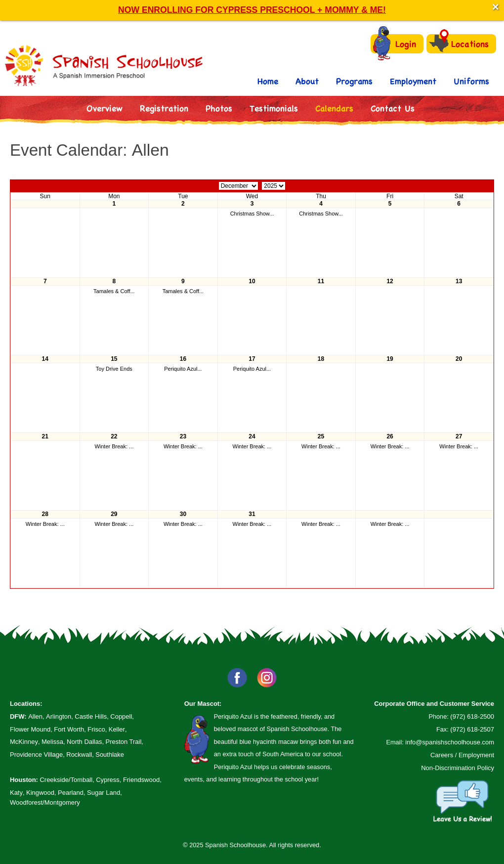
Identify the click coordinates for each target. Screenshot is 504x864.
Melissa (52, 742)
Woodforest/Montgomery (45, 802)
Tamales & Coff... (114, 291)
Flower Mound (30, 729)
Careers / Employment (462, 755)
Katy (16, 793)
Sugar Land (104, 793)
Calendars (334, 108)
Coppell (121, 716)
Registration (164, 108)
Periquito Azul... (183, 369)
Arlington (59, 716)
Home (268, 81)
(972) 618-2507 (472, 729)
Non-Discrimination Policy (458, 768)
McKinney (24, 742)
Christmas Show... (252, 214)
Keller (117, 729)
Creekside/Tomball (66, 780)
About (307, 81)
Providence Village (36, 755)
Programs (354, 81)
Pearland (71, 793)
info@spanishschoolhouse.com (450, 742)
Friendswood (141, 780)
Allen (35, 716)
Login (395, 44)
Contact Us (393, 108)
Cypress (108, 780)
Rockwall (79, 755)
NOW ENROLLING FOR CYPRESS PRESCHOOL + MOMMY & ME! (252, 10)
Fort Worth (69, 729)
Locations (459, 43)
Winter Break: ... (114, 446)
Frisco (96, 729)
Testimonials (274, 108)
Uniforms (471, 81)
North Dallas (84, 742)
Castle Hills (91, 716)
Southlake (110, 755)
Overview (105, 108)
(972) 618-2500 (472, 716)
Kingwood (40, 793)
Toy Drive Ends (114, 369)
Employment (413, 81)
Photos (219, 108)
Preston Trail (124, 742)
